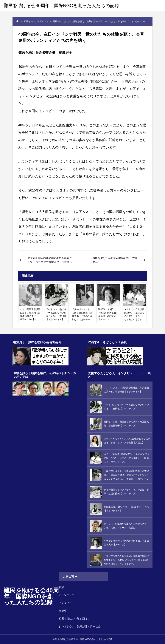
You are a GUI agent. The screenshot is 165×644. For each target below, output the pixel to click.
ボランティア (67, 595)
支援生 (63, 611)
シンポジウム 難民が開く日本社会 (80, 626)
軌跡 (61, 587)
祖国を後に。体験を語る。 (74, 619)
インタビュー (67, 603)
